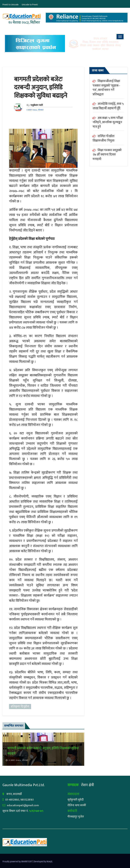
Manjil (49, 862)
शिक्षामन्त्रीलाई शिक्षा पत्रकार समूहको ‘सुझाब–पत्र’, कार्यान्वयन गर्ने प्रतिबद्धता (106, 88)
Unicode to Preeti (30, 5)
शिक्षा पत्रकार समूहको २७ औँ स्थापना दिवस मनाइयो (107, 155)
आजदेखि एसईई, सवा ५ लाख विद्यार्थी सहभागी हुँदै (108, 106)
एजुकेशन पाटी (37, 105)
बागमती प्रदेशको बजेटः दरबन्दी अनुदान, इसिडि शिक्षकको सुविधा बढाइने (41, 87)
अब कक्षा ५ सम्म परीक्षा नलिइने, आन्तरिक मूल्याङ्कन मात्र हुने (108, 122)
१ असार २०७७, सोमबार (18, 760)
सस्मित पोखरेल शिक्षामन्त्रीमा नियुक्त (104, 138)
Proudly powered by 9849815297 (18, 862)
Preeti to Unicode (11, 5)
